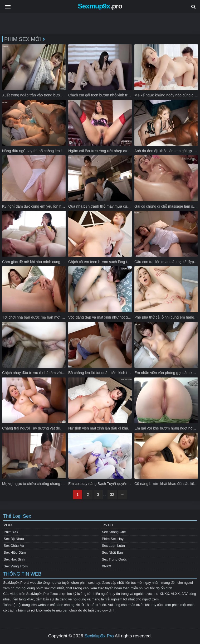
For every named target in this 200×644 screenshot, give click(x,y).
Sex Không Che (114, 532)
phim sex (43, 588)
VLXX (8, 525)
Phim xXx (11, 532)
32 (112, 494)
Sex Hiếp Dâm (15, 552)
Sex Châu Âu (14, 546)
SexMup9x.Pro (99, 636)
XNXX (107, 566)
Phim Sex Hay (113, 539)
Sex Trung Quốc (114, 559)
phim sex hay (90, 583)
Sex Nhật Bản (113, 552)
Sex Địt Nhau (14, 539)
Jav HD (108, 525)
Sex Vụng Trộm (16, 566)
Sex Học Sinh (14, 559)
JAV (185, 594)
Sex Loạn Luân (113, 546)
